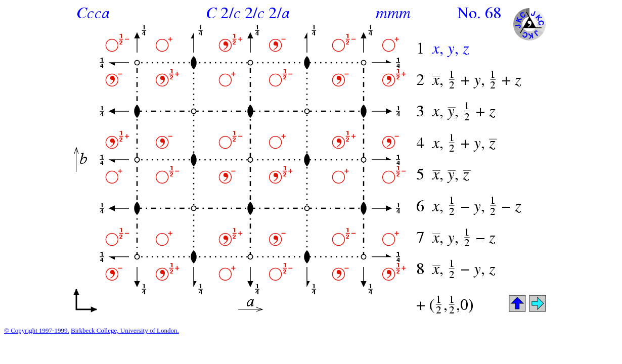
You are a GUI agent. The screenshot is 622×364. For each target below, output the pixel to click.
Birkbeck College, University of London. (125, 330)
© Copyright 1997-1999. (37, 330)
